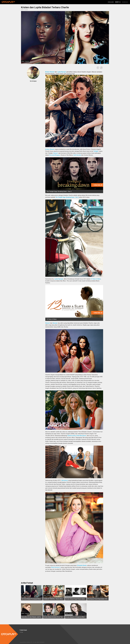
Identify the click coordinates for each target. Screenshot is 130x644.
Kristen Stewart (50, 72)
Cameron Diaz (72, 436)
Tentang (21, 632)
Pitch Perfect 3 (56, 567)
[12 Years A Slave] (74, 303)
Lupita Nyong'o (62, 72)
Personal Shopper (55, 155)
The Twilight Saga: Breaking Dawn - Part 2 (67, 197)
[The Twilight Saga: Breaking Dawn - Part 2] (74, 175)
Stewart (56, 153)
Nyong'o (55, 323)
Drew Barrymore (81, 436)
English (111, 2)
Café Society (77, 155)
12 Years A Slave (96, 279)
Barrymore (65, 480)
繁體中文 (118, 2)
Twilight (96, 151)
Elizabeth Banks (82, 565)
